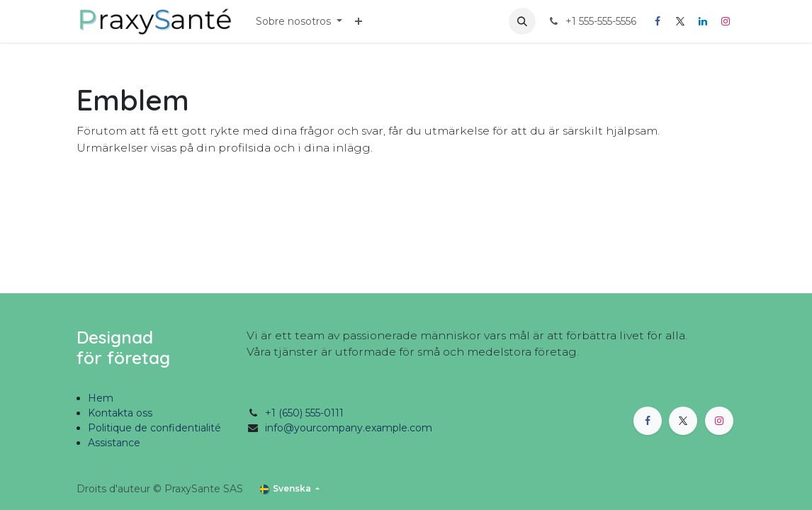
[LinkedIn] (703, 21)
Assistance (114, 443)
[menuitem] (299, 22)
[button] (522, 21)
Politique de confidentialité (154, 428)
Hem (101, 398)
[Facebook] (658, 21)
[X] (680, 21)
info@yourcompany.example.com (349, 428)
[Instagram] (726, 21)
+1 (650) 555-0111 (304, 413)
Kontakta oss (120, 413)
